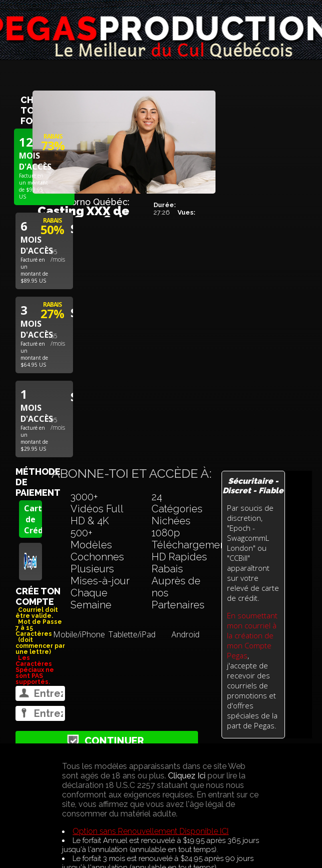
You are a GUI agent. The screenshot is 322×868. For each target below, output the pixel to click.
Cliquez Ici (187, 776)
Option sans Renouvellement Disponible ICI (150, 831)
